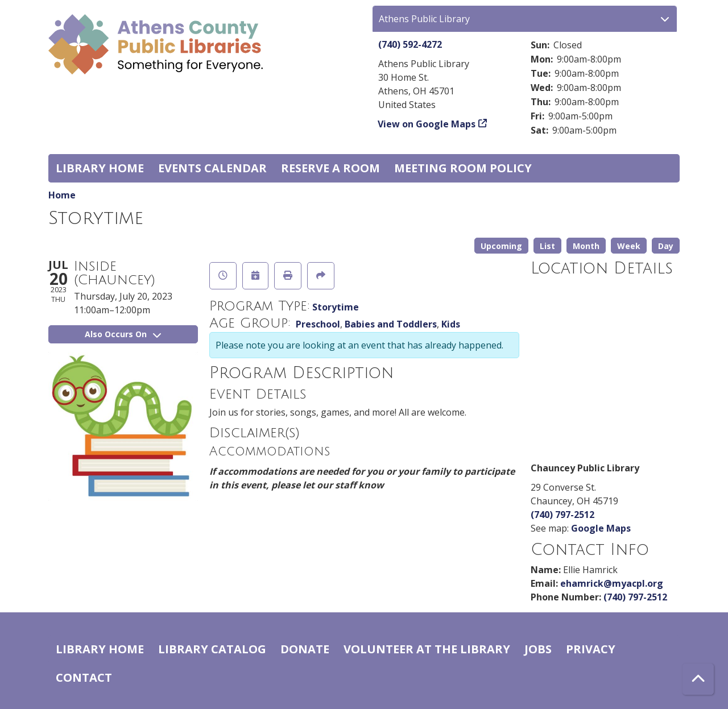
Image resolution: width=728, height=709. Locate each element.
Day (666, 246)
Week (629, 246)
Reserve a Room (330, 168)
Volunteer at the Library (427, 649)
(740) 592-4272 (410, 44)
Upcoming (501, 246)
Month (586, 246)
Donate (305, 649)
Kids (451, 324)
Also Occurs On (123, 334)
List (547, 246)
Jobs (538, 649)
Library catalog (212, 649)
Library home (100, 168)
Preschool (318, 324)
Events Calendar (212, 168)
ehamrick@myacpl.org (612, 583)
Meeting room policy (463, 168)
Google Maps (601, 528)
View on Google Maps (427, 124)
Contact (84, 677)
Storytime (336, 307)
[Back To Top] (698, 679)
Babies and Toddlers (391, 324)
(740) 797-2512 (562, 515)
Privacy (591, 649)
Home (62, 195)
